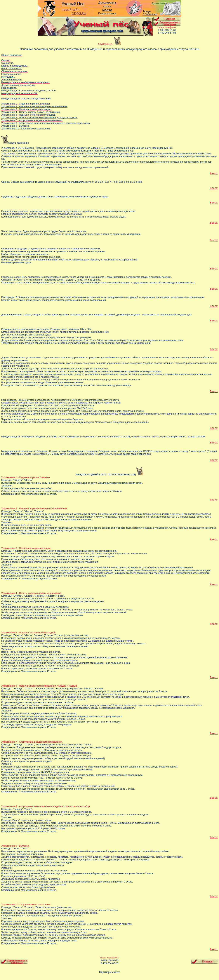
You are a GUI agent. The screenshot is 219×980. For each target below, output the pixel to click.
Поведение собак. (12, 277)
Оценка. (6, 182)
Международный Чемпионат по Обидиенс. (25, 451)
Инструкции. (8, 297)
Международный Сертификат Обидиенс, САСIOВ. (29, 437)
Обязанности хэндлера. (15, 249)
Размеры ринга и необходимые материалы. (26, 329)
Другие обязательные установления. (22, 357)
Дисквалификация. (12, 315)
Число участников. (12, 231)
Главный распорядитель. (15, 211)
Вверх (214, 174)
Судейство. (8, 197)
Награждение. (9, 400)
